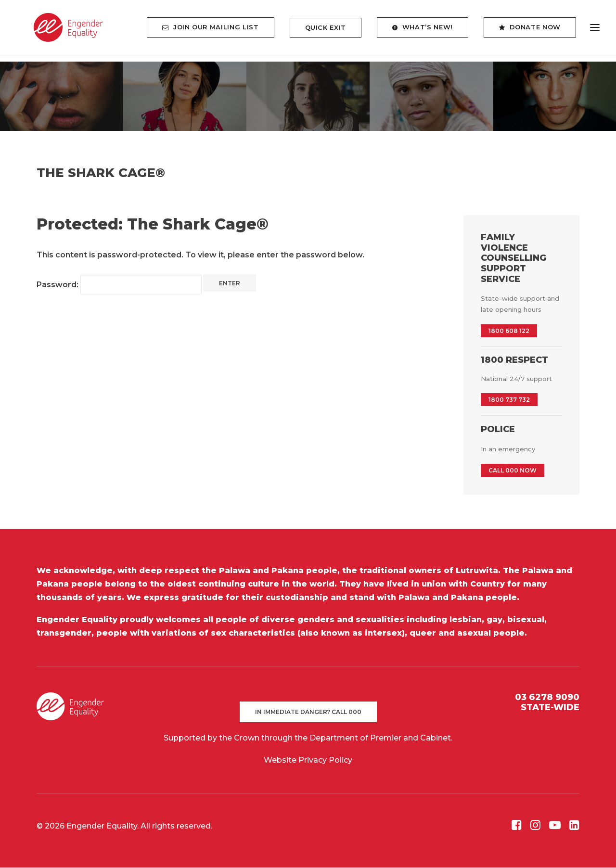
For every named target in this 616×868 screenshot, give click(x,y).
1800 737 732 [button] (509, 400)
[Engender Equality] (60, 31)
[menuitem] (214, 31)
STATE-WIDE (550, 708)
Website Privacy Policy (308, 760)
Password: (119, 285)
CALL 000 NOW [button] (513, 471)
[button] (517, 828)
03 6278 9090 (547, 698)
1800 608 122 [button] (509, 331)
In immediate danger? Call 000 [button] (308, 712)
